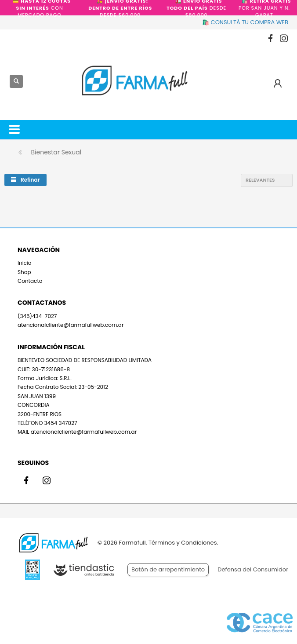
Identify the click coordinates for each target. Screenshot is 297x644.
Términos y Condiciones (183, 543)
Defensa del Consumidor (253, 569)
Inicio (25, 263)
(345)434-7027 (37, 316)
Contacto (30, 281)
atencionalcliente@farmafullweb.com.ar (71, 325)
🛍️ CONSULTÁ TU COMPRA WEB (245, 22)
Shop (24, 272)
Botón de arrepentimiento (168, 569)
